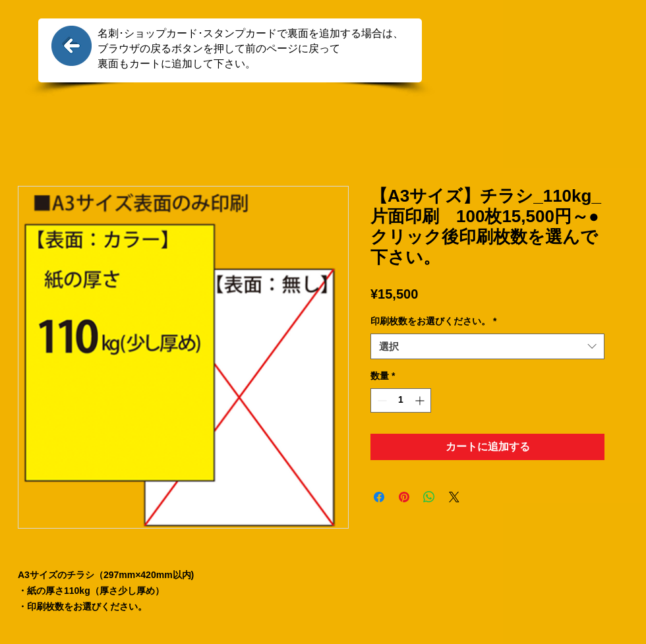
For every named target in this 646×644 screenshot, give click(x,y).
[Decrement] (381, 400)
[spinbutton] (401, 400)
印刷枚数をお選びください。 (433, 321)
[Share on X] (454, 497)
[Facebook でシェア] (379, 497)
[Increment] (421, 400)
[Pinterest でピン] (404, 497)
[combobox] (487, 346)
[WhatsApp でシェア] (429, 497)
